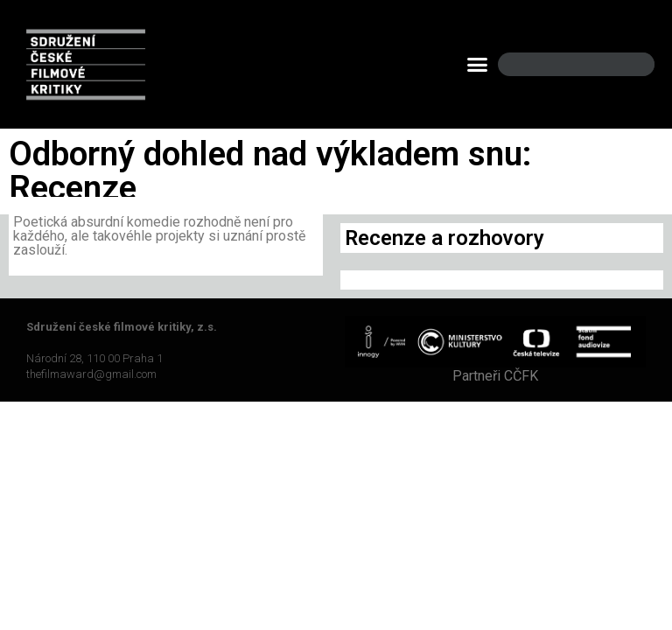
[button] (478, 65)
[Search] (626, 64)
